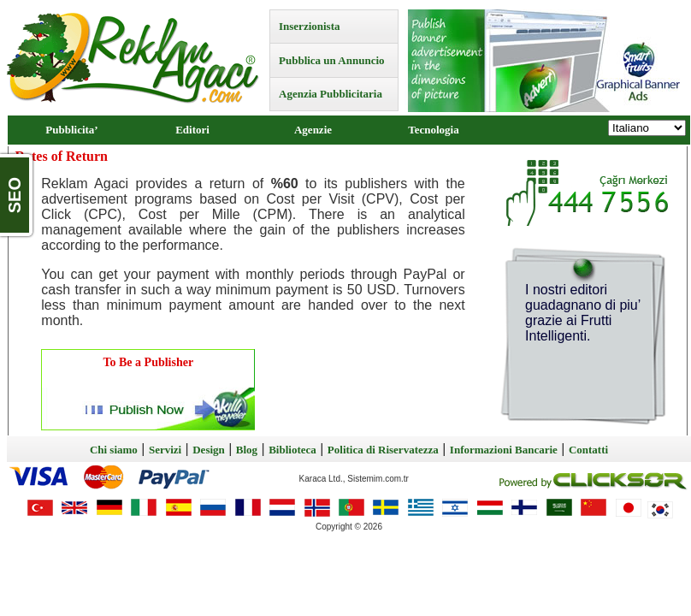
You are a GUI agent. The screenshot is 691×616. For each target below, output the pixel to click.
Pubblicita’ (71, 130)
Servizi (165, 450)
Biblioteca (292, 450)
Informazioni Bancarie (504, 450)
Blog (247, 450)
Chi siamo (114, 450)
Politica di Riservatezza (383, 450)
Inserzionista (310, 26)
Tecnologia (433, 130)
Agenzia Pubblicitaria (331, 94)
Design (209, 450)
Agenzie (313, 130)
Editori (192, 130)
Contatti (588, 450)
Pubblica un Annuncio (332, 60)
